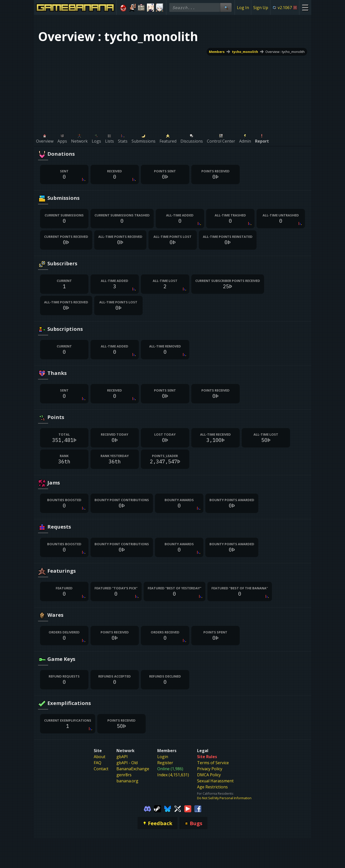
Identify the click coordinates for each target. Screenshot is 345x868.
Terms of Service (213, 763)
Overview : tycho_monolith (285, 52)
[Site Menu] (305, 7)
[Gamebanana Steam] (158, 808)
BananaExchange (133, 769)
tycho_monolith (245, 52)
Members (217, 52)
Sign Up (261, 8)
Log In (243, 8)
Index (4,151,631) (173, 775)
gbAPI (122, 757)
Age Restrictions (212, 787)
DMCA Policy (209, 775)
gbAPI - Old (127, 763)
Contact (101, 769)
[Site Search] (226, 7)
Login (163, 757)
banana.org (127, 781)
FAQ (98, 763)
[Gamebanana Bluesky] (168, 808)
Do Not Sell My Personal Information (224, 798)
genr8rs (124, 775)
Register (165, 763)
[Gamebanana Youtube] (188, 808)
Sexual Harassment (215, 781)
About (100, 757)
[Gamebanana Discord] (147, 808)
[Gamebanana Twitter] (178, 808)
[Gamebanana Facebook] (198, 808)
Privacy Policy (210, 769)
